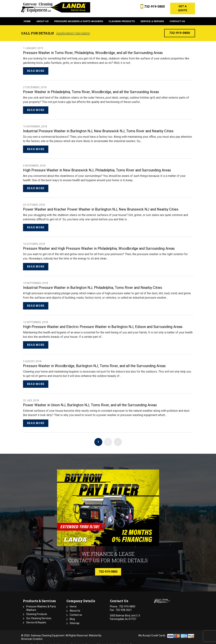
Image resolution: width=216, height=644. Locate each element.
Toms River (36, 641)
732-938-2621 (124, 607)
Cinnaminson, (64, 641)
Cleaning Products (37, 611)
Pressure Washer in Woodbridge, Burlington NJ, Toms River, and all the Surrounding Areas (94, 363)
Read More (36, 67)
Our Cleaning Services (39, 615)
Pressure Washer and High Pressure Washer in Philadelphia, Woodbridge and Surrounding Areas (99, 245)
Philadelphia (103, 641)
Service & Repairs (36, 619)
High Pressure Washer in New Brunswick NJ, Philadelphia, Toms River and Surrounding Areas (97, 167)
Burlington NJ (78, 641)
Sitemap (75, 620)
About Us (75, 607)
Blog (72, 616)
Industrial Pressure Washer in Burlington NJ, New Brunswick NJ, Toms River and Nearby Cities (98, 128)
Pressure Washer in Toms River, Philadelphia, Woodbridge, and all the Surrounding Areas (93, 49)
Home (73, 603)
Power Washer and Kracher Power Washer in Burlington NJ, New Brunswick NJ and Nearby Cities (101, 206)
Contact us (76, 612)
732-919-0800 (153, 6)
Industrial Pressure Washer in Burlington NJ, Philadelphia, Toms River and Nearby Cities (93, 284)
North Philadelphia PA (122, 641)
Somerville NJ (49, 641)
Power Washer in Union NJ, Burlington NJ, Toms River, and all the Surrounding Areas (90, 402)
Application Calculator (73, 30)
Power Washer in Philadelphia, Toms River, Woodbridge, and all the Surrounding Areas (91, 89)
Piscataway (91, 641)
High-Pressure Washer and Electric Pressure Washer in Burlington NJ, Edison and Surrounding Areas (103, 323)
